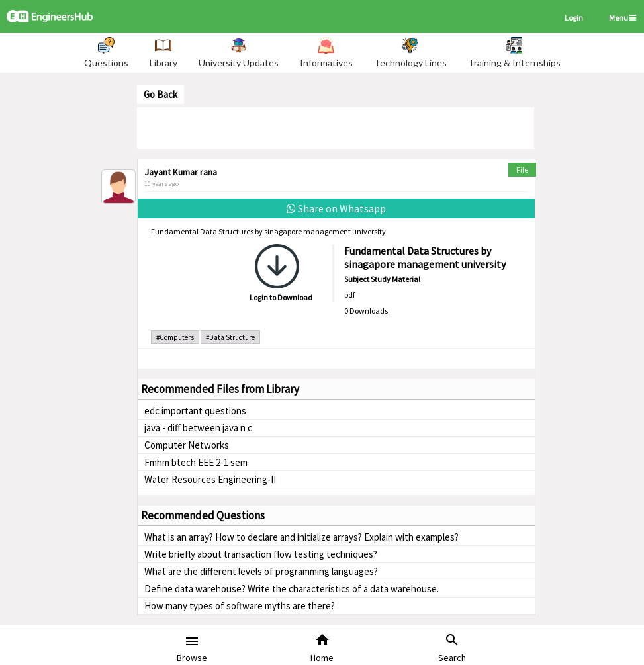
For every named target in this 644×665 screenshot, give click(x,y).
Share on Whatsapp (336, 208)
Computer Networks (187, 445)
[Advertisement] (336, 127)
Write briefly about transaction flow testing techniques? (261, 554)
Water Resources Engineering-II (210, 479)
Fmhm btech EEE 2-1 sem (196, 462)
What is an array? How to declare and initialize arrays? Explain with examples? (301, 537)
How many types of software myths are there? (240, 606)
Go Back (161, 94)
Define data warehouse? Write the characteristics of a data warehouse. (292, 589)
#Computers (175, 337)
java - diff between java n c (198, 428)
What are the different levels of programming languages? (261, 571)
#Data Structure (230, 337)
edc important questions (195, 411)
